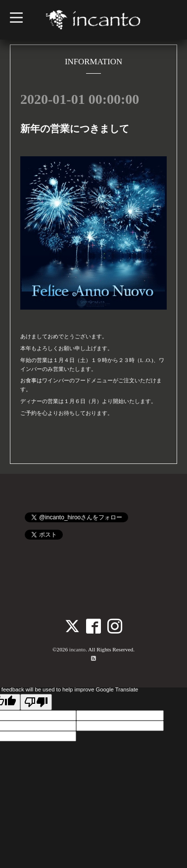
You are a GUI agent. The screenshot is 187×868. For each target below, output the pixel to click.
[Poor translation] (36, 702)
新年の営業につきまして (75, 129)
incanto (77, 649)
